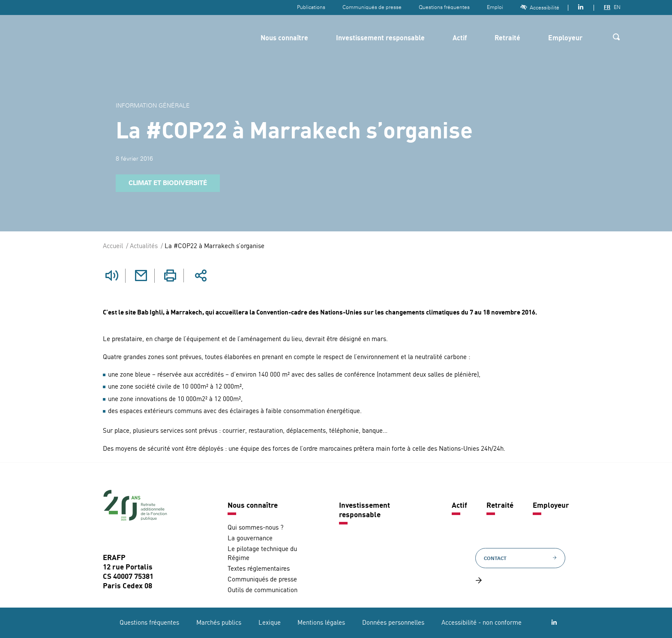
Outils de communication (262, 590)
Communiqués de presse (372, 7)
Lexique (270, 623)
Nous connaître (284, 39)
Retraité (507, 39)
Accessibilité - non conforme (481, 623)
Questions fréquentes (444, 7)
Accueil (113, 247)
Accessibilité (540, 7)
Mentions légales (321, 623)
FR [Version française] (607, 7)
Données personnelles (393, 623)
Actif (460, 39)
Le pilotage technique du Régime (262, 554)
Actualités (144, 247)
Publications (311, 7)
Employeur (565, 39)
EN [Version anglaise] (617, 7)
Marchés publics (219, 623)
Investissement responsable (380, 39)
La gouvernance (250, 538)
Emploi (495, 7)
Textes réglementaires (259, 569)
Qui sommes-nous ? (255, 528)
